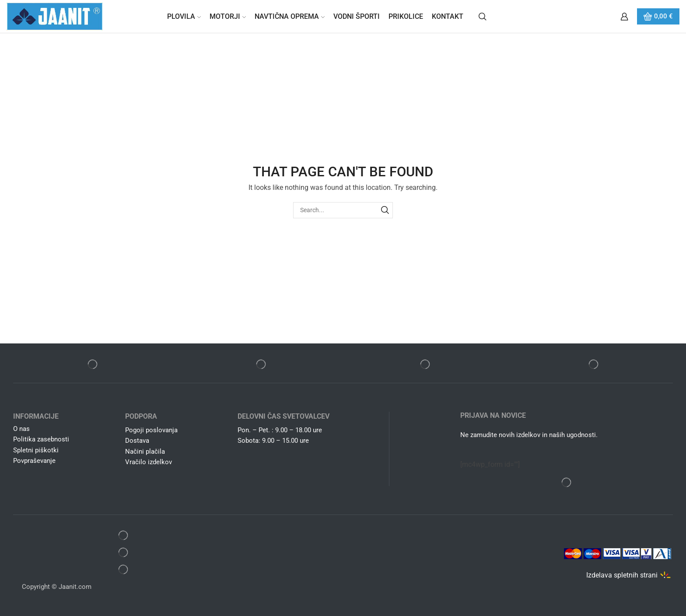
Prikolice (406, 16)
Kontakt (448, 16)
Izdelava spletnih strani (622, 575)
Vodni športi (357, 16)
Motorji (228, 16)
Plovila (184, 16)
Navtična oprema (290, 16)
